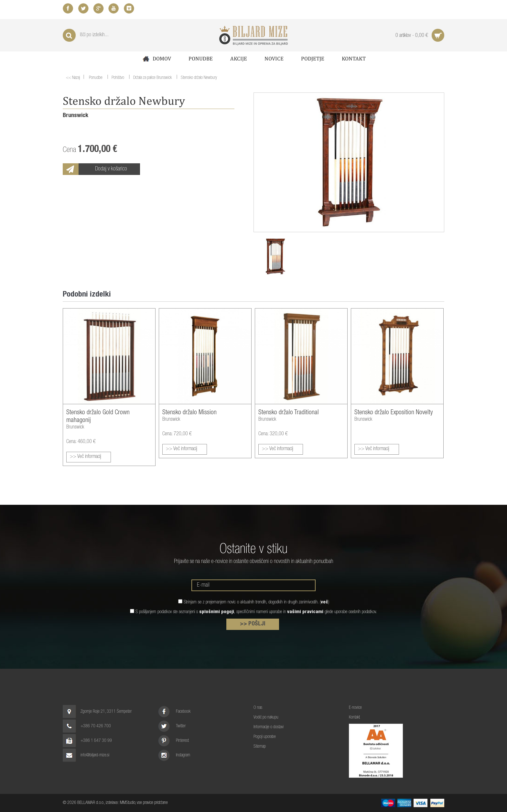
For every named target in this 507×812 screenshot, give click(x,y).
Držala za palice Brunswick (152, 78)
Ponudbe (201, 59)
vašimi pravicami (305, 612)
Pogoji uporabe (265, 737)
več (324, 602)
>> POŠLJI (253, 624)
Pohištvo (118, 78)
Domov (156, 59)
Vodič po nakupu (266, 718)
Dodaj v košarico (111, 169)
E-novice (355, 708)
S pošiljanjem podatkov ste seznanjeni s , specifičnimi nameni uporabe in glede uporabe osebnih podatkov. (256, 612)
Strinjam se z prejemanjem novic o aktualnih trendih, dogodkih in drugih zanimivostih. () (256, 602)
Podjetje (313, 59)
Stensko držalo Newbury (199, 78)
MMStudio (128, 803)
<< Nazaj (73, 78)
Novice (274, 59)
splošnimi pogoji (217, 612)
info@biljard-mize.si (95, 755)
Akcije (239, 59)
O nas (258, 708)
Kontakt (354, 59)
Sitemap (260, 747)
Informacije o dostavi (269, 727)
